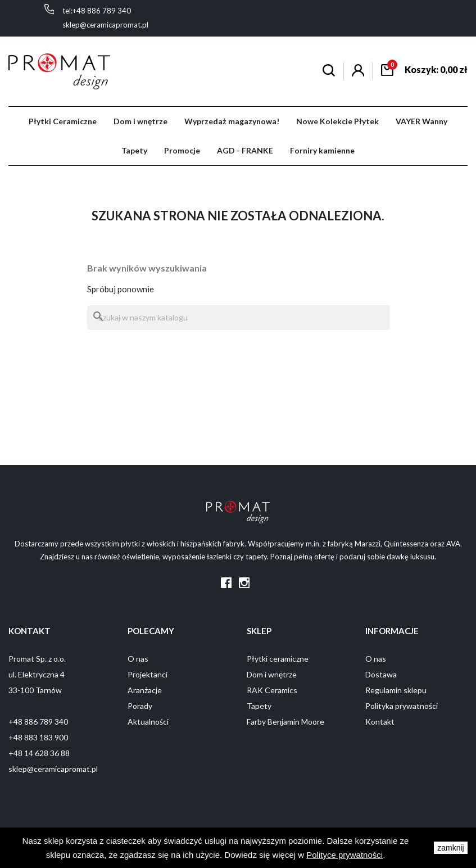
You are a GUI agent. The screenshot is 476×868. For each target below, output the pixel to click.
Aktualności (148, 722)
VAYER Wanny (421, 121)
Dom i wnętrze (140, 121)
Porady (140, 706)
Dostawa (381, 674)
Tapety (134, 150)
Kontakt (380, 722)
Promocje (182, 150)
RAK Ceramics (272, 690)
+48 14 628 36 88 (39, 753)
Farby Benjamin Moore (285, 722)
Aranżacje (145, 690)
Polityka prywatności (402, 706)
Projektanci (148, 674)
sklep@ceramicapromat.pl (105, 25)
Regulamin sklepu (396, 690)
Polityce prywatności (344, 855)
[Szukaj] (238, 318)
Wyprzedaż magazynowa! (232, 121)
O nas (138, 659)
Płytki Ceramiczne (63, 121)
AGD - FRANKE (245, 150)
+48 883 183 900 (38, 737)
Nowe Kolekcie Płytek (337, 121)
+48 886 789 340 (38, 722)
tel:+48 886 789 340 (97, 11)
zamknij (450, 848)
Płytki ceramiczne (278, 659)
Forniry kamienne (322, 150)
